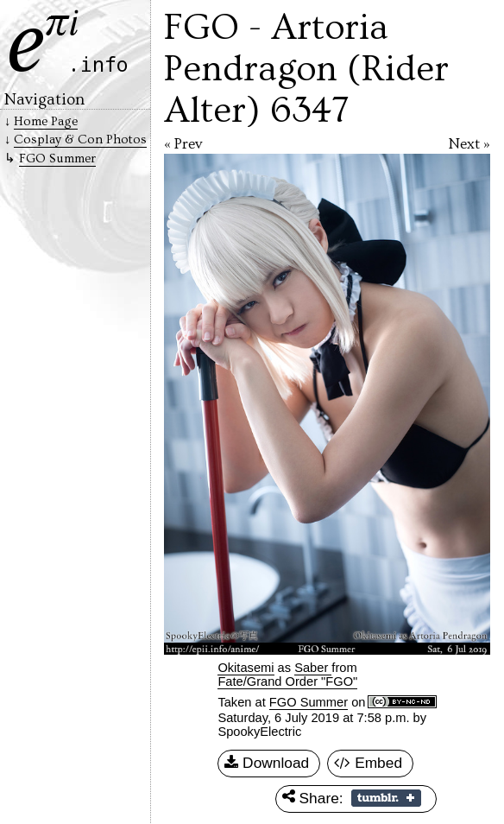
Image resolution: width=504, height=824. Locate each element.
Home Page (46, 121)
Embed (368, 764)
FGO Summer (309, 702)
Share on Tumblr (386, 798)
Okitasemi (246, 668)
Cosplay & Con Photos (80, 139)
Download (267, 764)
